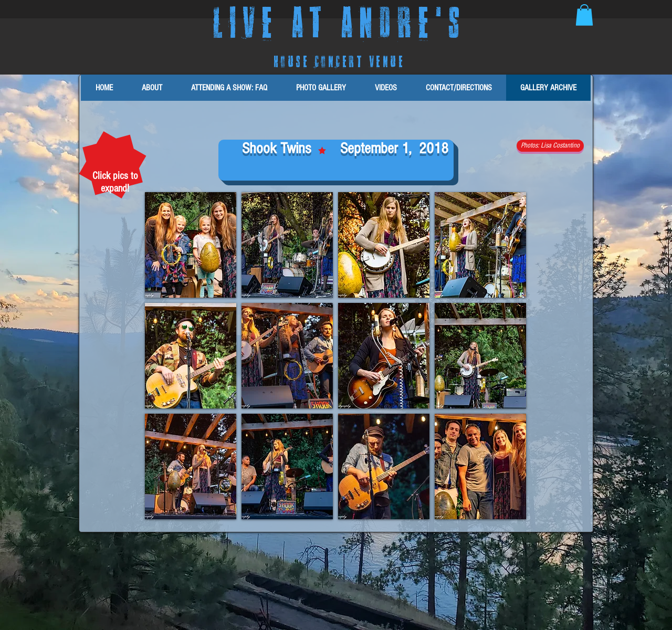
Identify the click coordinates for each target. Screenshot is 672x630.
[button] (584, 15)
